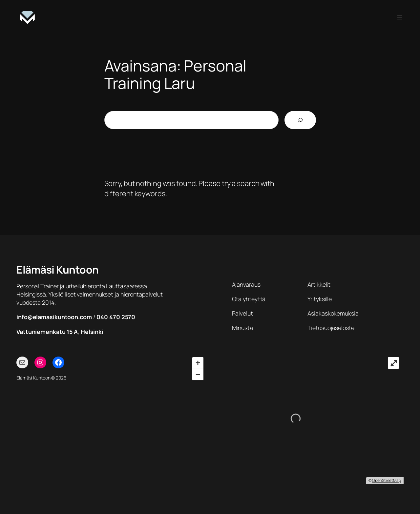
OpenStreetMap (387, 480)
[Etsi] (300, 120)
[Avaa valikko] (400, 17)
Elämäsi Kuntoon (58, 270)
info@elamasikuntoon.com (54, 317)
